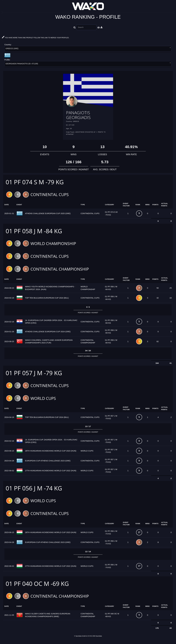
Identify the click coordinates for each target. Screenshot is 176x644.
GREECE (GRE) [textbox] (12, 48)
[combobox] (88, 49)
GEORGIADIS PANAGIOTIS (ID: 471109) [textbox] (22, 64)
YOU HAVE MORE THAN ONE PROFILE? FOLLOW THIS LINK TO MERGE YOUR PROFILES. (36, 38)
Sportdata (99, 640)
